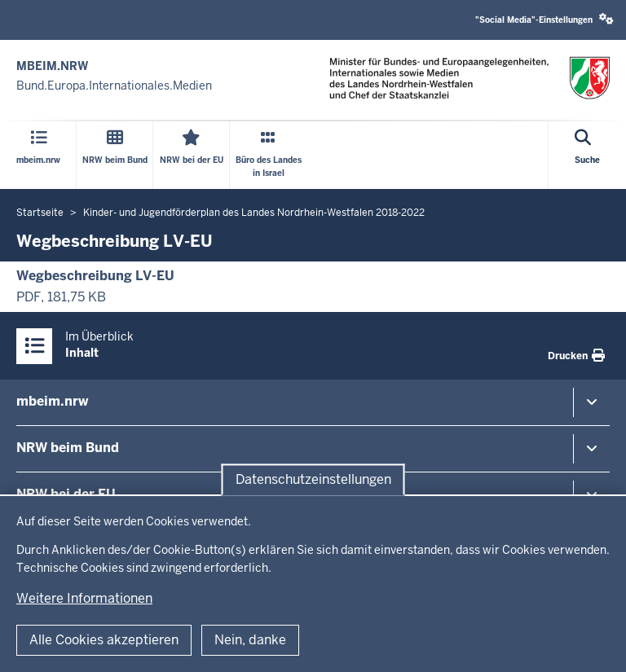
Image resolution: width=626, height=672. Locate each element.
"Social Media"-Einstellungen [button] (544, 19)
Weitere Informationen (84, 598)
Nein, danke (250, 640)
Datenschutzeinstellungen (313, 479)
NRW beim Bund (68, 448)
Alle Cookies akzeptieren (104, 640)
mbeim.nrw (52, 401)
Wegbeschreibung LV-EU (95, 276)
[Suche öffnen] (587, 155)
